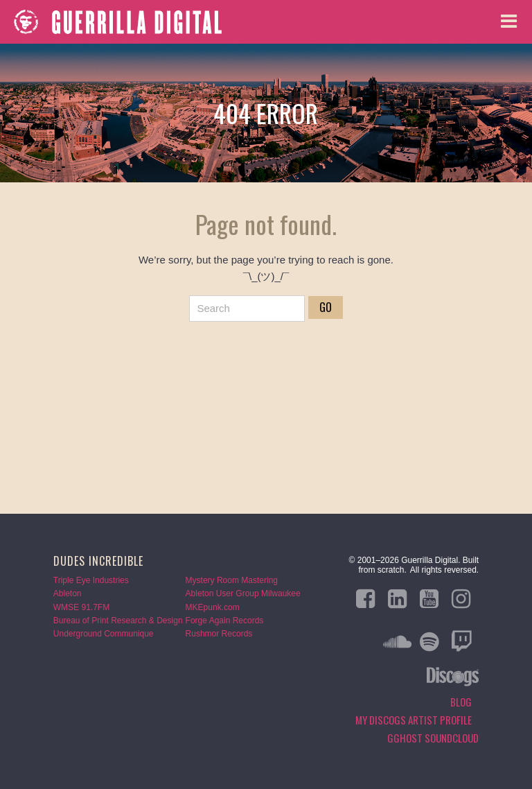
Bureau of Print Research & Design (118, 621)
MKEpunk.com (213, 607)
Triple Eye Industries (91, 580)
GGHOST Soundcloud (433, 738)
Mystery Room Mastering (232, 580)
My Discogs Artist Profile (414, 720)
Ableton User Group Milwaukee (243, 593)
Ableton (68, 593)
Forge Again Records (225, 621)
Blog (461, 702)
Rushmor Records (219, 634)
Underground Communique (104, 634)
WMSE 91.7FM (81, 607)
